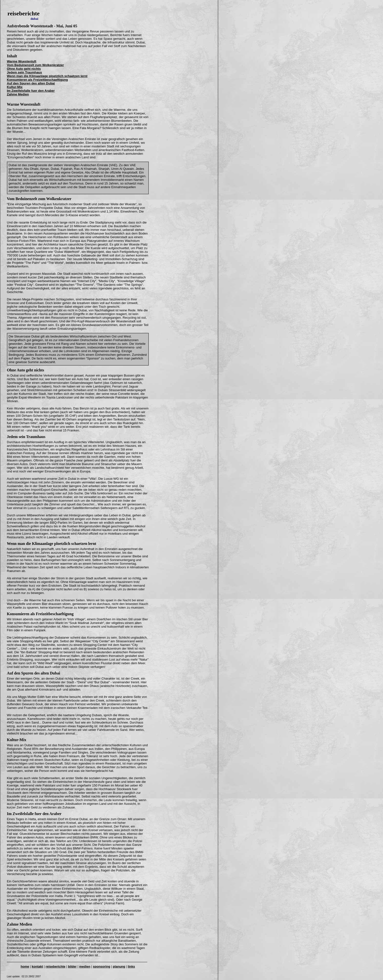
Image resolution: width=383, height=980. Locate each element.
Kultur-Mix (16, 740)
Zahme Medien (20, 924)
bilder (72, 966)
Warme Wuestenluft (24, 104)
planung (119, 966)
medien (85, 966)
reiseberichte (56, 966)
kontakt (37, 966)
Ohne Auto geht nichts (25, 370)
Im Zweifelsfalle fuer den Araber (34, 814)
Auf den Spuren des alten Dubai (33, 673)
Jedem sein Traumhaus (26, 437)
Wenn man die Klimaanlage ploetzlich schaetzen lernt (52, 544)
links (131, 966)
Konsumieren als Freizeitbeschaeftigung (40, 614)
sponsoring (101, 966)
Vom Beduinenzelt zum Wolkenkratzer (39, 199)
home (25, 966)
